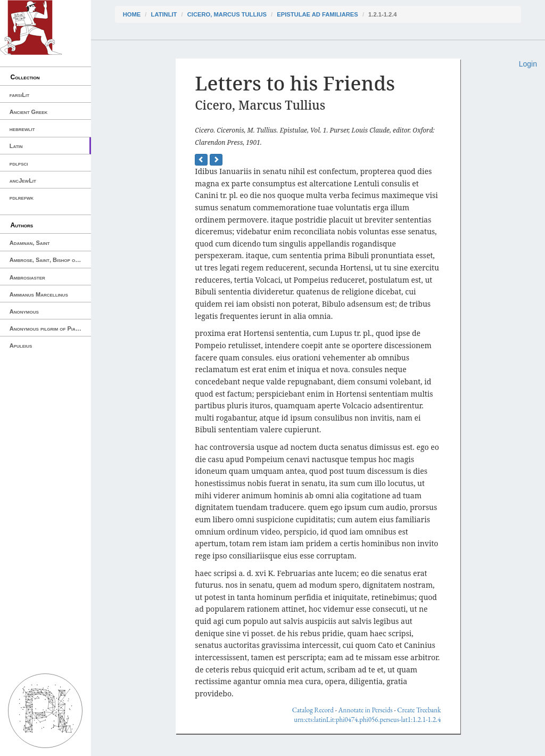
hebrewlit (22, 129)
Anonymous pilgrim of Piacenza (50, 328)
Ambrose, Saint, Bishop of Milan (50, 260)
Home (132, 14)
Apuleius (21, 346)
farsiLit (19, 95)
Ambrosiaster (27, 277)
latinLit (164, 14)
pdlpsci (19, 163)
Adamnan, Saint (30, 243)
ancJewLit (23, 180)
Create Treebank (419, 710)
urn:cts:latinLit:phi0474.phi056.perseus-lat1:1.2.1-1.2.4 (367, 720)
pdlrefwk (22, 198)
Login (528, 64)
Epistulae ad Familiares (317, 14)
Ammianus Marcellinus (39, 294)
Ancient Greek (29, 112)
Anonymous (24, 311)
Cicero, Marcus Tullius (227, 14)
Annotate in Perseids (366, 710)
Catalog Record (313, 710)
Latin (16, 146)
